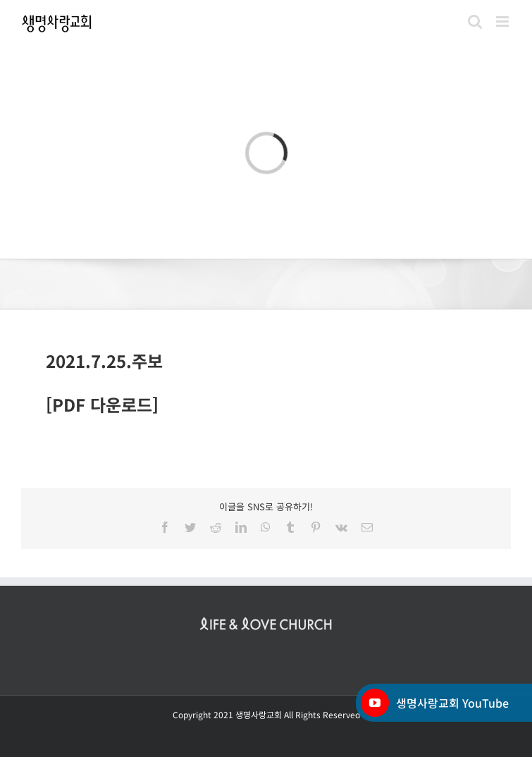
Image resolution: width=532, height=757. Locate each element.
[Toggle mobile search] (475, 21)
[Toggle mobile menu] (503, 21)
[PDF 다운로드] (102, 404)
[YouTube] (375, 703)
